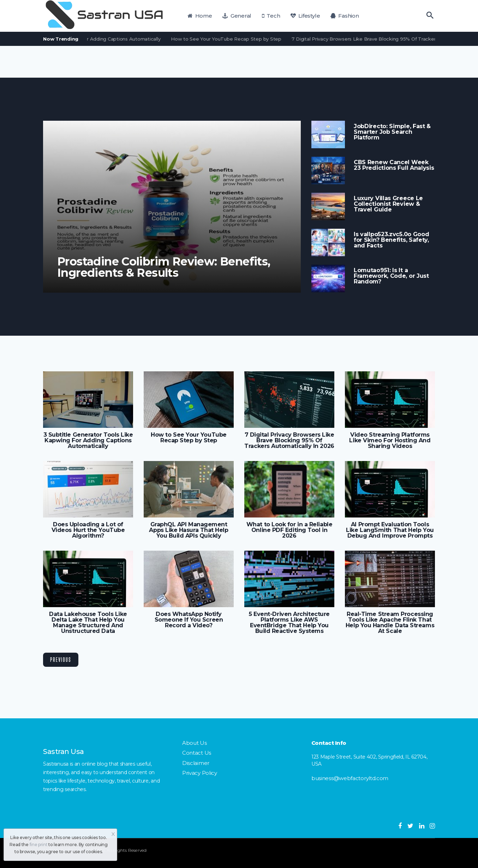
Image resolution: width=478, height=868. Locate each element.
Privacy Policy (200, 773)
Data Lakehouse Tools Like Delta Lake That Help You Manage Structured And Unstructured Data (88, 623)
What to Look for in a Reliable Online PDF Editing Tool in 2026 (289, 530)
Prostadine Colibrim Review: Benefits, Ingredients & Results (164, 267)
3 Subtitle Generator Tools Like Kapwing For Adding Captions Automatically (88, 441)
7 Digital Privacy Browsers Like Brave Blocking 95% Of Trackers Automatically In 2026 (289, 441)
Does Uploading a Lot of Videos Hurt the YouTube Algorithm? (88, 530)
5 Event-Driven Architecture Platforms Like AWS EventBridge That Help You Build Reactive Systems (289, 623)
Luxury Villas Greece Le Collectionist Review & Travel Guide (388, 204)
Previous (61, 660)
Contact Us (197, 753)
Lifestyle (305, 16)
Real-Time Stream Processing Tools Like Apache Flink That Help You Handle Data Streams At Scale (390, 623)
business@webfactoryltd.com (350, 778)
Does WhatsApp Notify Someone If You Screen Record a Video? (189, 620)
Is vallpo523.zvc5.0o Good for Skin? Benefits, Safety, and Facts (391, 240)
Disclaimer (196, 763)
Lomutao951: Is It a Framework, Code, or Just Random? (391, 276)
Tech (271, 16)
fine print (39, 845)
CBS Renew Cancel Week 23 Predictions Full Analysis (394, 165)
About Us (195, 743)
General (237, 16)
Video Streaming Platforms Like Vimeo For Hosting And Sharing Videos (390, 441)
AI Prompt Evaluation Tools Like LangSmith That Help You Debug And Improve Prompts (390, 530)
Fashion (345, 16)
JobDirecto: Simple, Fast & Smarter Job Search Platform (392, 132)
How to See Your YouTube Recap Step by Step (229, 39)
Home (200, 16)
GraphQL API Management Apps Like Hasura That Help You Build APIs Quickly (189, 530)
